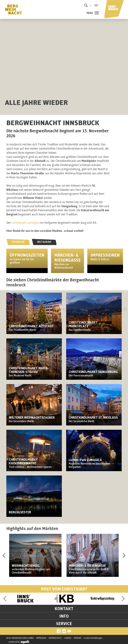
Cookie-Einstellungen (93, 638)
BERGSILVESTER (20, 512)
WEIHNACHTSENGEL (26, 566)
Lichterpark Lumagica (25, 223)
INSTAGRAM (44, 242)
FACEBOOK (18, 242)
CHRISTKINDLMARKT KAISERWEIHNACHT (23, 462)
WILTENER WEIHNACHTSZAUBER (32, 418)
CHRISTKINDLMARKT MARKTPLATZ (83, 324)
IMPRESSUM (41, 638)
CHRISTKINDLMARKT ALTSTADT (31, 326)
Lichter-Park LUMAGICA (85, 460)
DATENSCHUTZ (55, 638)
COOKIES (68, 638)
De (96, 5)
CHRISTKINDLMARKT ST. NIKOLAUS (93, 418)
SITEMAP (77, 638)
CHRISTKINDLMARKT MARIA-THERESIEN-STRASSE (29, 370)
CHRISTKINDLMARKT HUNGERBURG (93, 372)
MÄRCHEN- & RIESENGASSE (87, 566)
